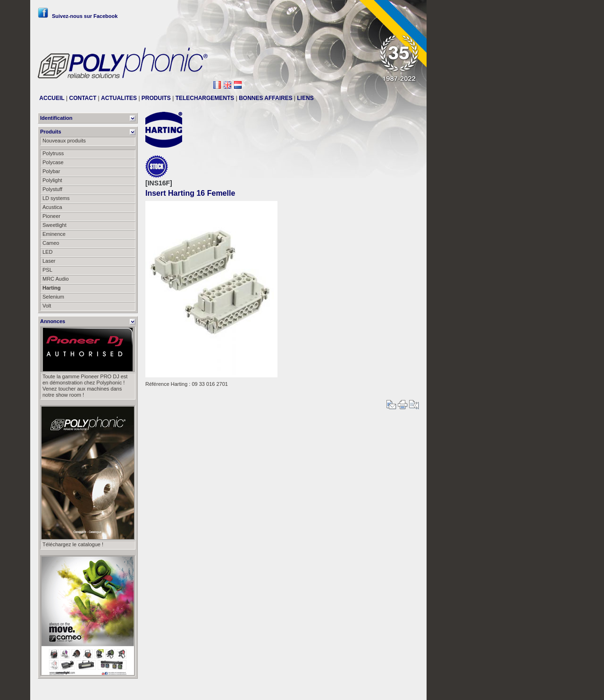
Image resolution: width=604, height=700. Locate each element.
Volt (47, 306)
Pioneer (51, 216)
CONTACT (83, 98)
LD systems (56, 198)
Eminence (54, 234)
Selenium (53, 297)
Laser (49, 261)
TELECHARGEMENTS (205, 98)
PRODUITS (156, 98)
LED (47, 252)
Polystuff (52, 189)
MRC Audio (56, 279)
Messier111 (406, 689)
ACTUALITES (119, 98)
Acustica (52, 207)
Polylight (52, 180)
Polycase (53, 162)
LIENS (306, 98)
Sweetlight (55, 225)
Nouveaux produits (64, 141)
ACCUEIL (52, 98)
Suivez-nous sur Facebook (78, 16)
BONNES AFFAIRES (266, 98)
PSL (47, 270)
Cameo (51, 243)
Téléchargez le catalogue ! (73, 544)
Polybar (51, 171)
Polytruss (53, 153)
